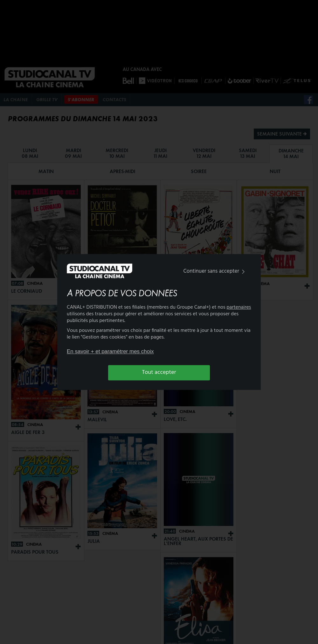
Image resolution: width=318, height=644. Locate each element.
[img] (243, 272)
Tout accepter (159, 372)
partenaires (239, 308)
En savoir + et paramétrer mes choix (110, 351)
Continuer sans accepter (215, 271)
